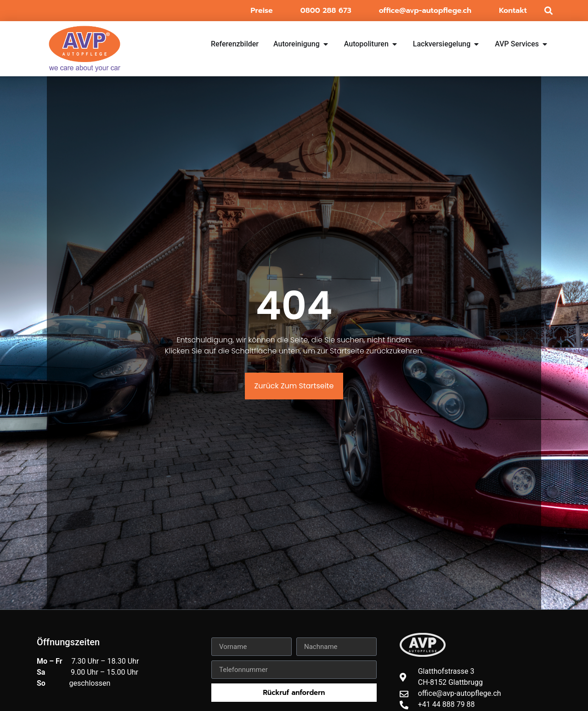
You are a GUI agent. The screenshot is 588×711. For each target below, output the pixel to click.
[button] (548, 11)
